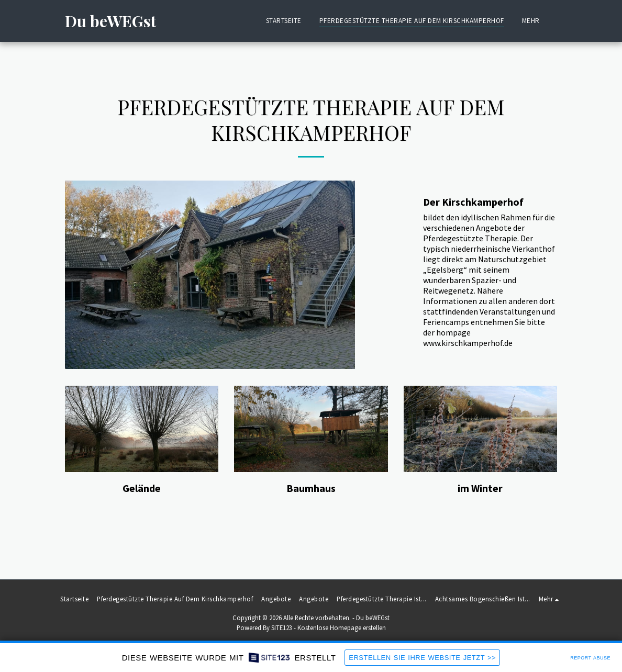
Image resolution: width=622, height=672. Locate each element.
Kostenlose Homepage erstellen (342, 628)
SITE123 (282, 628)
